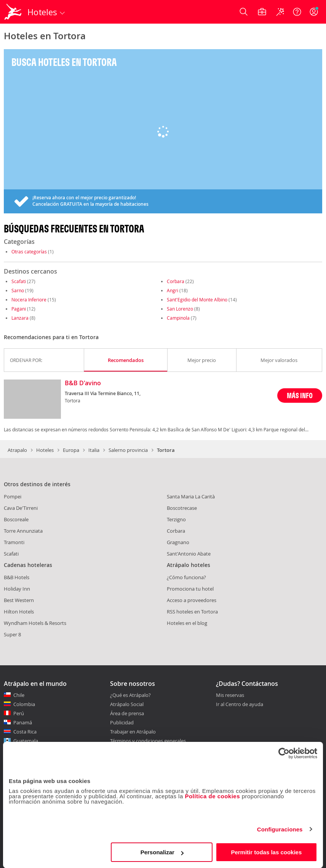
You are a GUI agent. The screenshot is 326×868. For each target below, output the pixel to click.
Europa (71, 450)
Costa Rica (25, 732)
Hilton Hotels (19, 612)
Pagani (19, 309)
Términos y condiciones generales (148, 741)
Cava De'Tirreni (21, 508)
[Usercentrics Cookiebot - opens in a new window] (284, 753)
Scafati (19, 281)
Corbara (176, 281)
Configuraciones (280, 829)
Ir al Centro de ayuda (240, 705)
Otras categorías (29, 251)
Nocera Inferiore (29, 299)
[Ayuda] (297, 12)
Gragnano (178, 542)
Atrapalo (17, 450)
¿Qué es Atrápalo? (130, 695)
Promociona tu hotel (190, 589)
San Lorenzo (180, 309)
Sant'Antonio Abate (189, 554)
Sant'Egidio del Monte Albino (197, 299)
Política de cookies (212, 796)
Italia (94, 450)
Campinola (178, 318)
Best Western (19, 600)
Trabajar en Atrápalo (133, 732)
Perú (19, 713)
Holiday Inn (17, 589)
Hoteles (45, 450)
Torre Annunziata (23, 531)
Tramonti (14, 542)
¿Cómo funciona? (186, 577)
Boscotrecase (182, 508)
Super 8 (12, 634)
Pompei (13, 496)
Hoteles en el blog (187, 623)
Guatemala (26, 741)
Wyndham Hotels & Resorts (35, 623)
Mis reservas (230, 695)
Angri (173, 290)
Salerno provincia (128, 450)
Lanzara (20, 318)
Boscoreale (16, 519)
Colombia (24, 704)
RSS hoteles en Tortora (192, 612)
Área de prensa (127, 713)
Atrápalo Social (127, 704)
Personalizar (162, 852)
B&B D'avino (83, 383)
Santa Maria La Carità (191, 496)
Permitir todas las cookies (266, 852)
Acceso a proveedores (192, 600)
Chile (19, 695)
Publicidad (122, 722)
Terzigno (176, 519)
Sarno (18, 290)
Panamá (23, 722)
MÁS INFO (300, 395)
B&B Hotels (17, 577)
